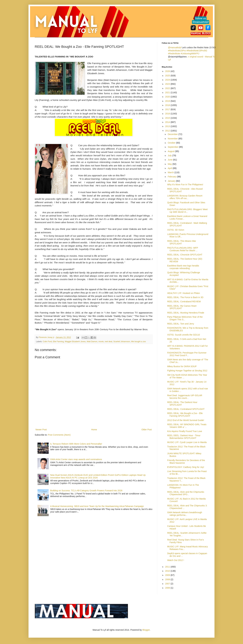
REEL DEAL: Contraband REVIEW (184, 302)
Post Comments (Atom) (59, 435)
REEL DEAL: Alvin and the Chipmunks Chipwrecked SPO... (186, 493)
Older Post (147, 430)
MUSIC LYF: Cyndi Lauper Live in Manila (187, 442)
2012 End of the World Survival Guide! (186, 420)
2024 (168, 80)
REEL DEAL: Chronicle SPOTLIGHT (185, 255)
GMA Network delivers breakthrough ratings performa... (185, 514)
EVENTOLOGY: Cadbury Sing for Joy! (186, 467)
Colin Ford (47, 342)
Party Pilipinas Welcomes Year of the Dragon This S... (185, 318)
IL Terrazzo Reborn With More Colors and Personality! (76, 444)
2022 (168, 88)
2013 (168, 126)
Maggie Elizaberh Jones (75, 342)
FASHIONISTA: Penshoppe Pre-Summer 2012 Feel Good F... (187, 354)
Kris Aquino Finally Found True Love (185, 431)
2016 (168, 114)
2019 (168, 101)
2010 (168, 571)
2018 (168, 105)
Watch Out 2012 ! (176, 560)
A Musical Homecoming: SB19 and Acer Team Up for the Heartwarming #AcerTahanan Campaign (97, 506)
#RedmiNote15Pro (177, 51)
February (172, 177)
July (170, 155)
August (171, 151)
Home (94, 430)
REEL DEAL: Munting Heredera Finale (186, 313)
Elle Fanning (58, 342)
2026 (168, 71)
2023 (168, 84)
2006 (168, 588)
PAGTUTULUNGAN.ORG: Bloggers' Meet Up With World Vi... (187, 211)
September (173, 147)
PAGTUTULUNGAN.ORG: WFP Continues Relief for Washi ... (183, 249)
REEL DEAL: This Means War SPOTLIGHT (182, 242)
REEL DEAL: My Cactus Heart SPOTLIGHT (182, 307)
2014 (168, 122)
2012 (168, 131)
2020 (168, 97)
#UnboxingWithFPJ (190, 54)
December (173, 134)
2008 (168, 579)
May (170, 164)
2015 (168, 118)
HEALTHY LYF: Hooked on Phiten (184, 293)
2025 (168, 76)
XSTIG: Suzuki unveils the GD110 (184, 335)
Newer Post (41, 430)
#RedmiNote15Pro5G (197, 51)
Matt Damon (92, 342)
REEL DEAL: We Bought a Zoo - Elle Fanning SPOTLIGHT (185, 415)
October (172, 143)
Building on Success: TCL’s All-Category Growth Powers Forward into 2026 (86, 491)
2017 (168, 109)
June (170, 160)
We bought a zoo (138, 342)
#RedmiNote (174, 54)
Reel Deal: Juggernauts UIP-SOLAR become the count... (185, 397)
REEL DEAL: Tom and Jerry (181, 324)
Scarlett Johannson (122, 342)
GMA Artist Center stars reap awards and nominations (76, 459)
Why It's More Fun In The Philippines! (185, 185)
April (170, 168)
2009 (168, 575)
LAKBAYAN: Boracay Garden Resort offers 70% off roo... (185, 197)
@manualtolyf (175, 47)
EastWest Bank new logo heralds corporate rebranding (183, 267)
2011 (168, 567)
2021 (168, 92)
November (173, 139)
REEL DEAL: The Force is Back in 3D (185, 297)
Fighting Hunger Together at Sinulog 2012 (187, 371)
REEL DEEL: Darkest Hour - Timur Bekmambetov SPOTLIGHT (184, 437)
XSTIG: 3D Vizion (176, 230)
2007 (168, 584)
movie (101, 342)
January (172, 181)
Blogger (146, 630)
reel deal (108, 342)
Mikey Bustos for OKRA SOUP (182, 366)
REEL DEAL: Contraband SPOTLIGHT (186, 409)
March (171, 172)
